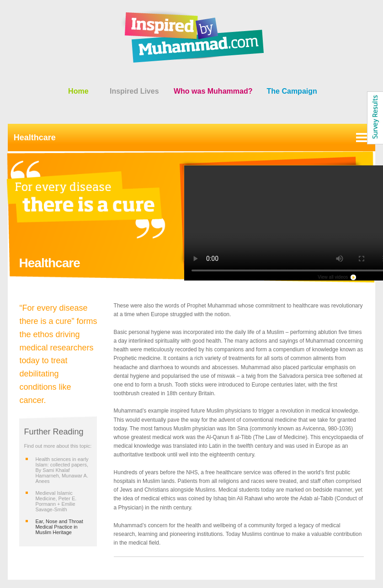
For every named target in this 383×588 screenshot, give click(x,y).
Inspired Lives (134, 91)
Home (78, 91)
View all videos (333, 277)
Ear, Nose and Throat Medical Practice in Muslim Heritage (59, 527)
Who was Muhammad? (213, 91)
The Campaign (292, 91)
